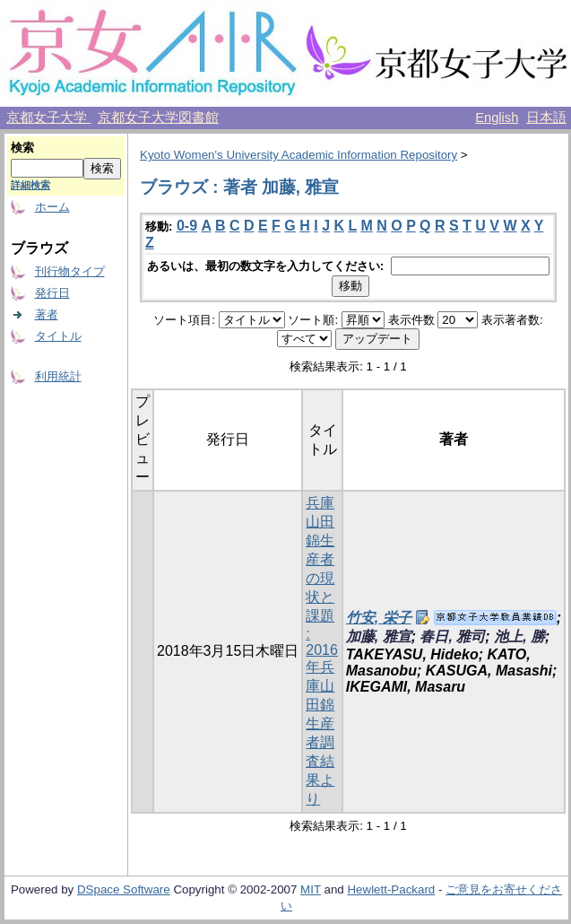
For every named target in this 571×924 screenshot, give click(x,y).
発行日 (52, 293)
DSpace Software (124, 889)
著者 (47, 314)
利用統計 (58, 376)
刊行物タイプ (70, 271)
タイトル (58, 336)
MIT (311, 889)
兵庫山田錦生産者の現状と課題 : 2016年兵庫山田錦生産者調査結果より (322, 651)
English (497, 118)
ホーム (52, 207)
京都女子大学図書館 (158, 118)
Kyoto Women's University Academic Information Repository (298, 155)
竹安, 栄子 (379, 618)
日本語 (546, 118)
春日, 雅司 (452, 636)
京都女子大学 (48, 118)
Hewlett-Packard (391, 889)
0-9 (187, 226)
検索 (22, 148)
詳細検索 (30, 185)
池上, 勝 (519, 636)
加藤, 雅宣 (379, 636)
